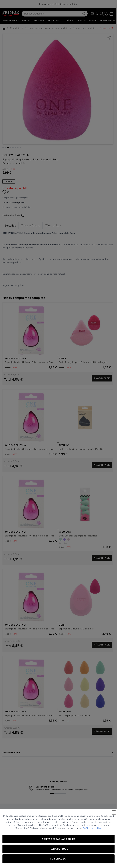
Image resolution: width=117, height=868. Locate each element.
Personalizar (59, 859)
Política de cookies (92, 828)
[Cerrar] (114, 812)
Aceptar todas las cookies (59, 839)
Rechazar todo (59, 849)
